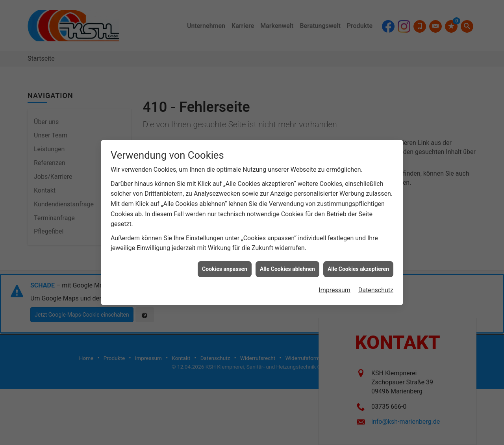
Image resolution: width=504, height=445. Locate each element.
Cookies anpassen (225, 266)
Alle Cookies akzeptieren (358, 266)
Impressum (334, 287)
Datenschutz (376, 287)
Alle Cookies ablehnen (287, 266)
